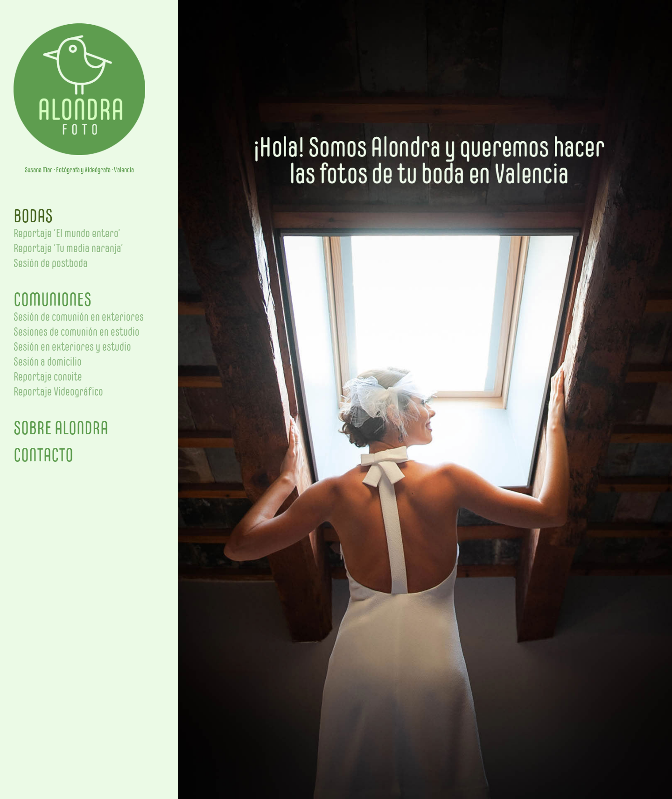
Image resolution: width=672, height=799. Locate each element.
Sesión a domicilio (48, 361)
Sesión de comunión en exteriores (79, 317)
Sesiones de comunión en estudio (77, 332)
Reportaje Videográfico (58, 391)
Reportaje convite (48, 376)
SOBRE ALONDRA (61, 428)
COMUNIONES (52, 299)
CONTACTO (43, 455)
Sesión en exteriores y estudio (72, 346)
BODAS (33, 216)
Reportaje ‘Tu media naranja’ (68, 248)
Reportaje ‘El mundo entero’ (67, 233)
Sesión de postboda (51, 263)
